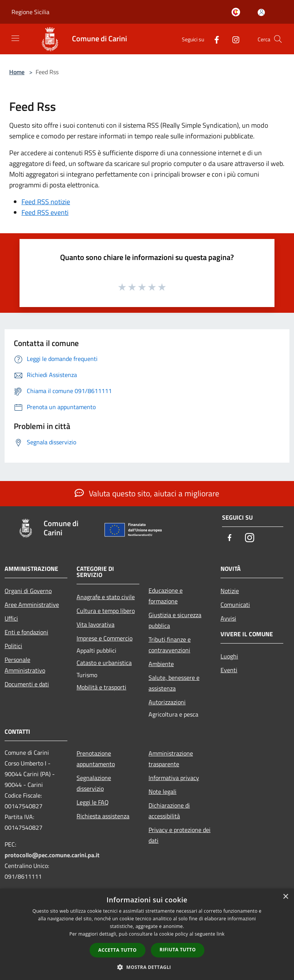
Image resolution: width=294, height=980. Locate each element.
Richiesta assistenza (103, 816)
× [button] (285, 897)
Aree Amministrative (32, 605)
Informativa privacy (174, 778)
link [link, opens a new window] (221, 934)
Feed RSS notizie (46, 202)
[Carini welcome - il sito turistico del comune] (237, 13)
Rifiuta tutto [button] (178, 950)
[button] (147, 967)
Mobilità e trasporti (101, 687)
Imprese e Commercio (105, 638)
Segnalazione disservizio (94, 783)
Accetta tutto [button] (118, 950)
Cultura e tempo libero (106, 611)
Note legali (163, 791)
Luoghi (229, 656)
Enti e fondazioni (26, 632)
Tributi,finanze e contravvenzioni (170, 645)
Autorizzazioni (167, 702)
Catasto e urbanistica (104, 663)
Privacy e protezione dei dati (180, 835)
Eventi (229, 670)
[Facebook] (214, 39)
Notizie (230, 591)
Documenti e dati (27, 684)
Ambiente (161, 664)
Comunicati (235, 605)
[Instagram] (233, 39)
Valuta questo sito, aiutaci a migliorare (147, 493)
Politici (13, 646)
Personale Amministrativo (25, 665)
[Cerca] (278, 39)
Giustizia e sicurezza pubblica (175, 620)
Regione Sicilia (30, 12)
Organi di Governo (28, 591)
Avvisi (228, 618)
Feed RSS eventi (45, 212)
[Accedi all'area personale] (261, 12)
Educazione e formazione (166, 596)
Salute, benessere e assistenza (174, 683)
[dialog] (147, 934)
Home (17, 72)
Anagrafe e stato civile (106, 597)
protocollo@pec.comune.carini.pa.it (52, 855)
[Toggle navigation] (15, 38)
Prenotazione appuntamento (96, 759)
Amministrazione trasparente (171, 759)
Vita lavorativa (96, 624)
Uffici (11, 618)
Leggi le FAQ (93, 802)
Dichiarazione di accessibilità (169, 811)
